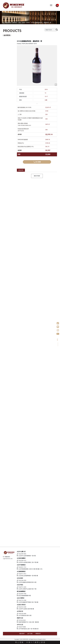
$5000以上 (8, 128)
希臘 (6, 152)
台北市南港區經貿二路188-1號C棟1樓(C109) (30, 569)
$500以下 (8, 99)
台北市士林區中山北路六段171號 (27, 589)
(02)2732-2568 (21, 600)
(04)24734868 (21, 627)
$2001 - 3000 (9, 310)
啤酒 (4, 511)
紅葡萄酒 (14, 23)
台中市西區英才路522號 (24, 615)
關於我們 (22, 634)
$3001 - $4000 (9, 88)
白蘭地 (5, 396)
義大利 (6, 69)
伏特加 (5, 502)
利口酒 (5, 440)
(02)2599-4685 (21, 554)
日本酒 (5, 340)
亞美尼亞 (7, 106)
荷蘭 (6, 312)
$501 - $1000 (9, 47)
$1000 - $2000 (9, 287)
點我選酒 (8, 23)
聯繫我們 (38, 634)
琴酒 (4, 471)
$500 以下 (8, 531)
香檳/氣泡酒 (7, 221)
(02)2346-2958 (21, 580)
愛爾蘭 (6, 285)
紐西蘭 (6, 44)
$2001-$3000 (9, 272)
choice (44, 639)
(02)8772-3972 (21, 574)
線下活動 (30, 634)
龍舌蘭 (5, 328)
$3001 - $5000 (26, 23)
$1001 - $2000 (9, 54)
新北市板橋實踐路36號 (24, 596)
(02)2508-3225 (21, 560)
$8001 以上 (8, 66)
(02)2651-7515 (21, 567)
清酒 (6, 343)
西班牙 (6, 79)
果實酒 (6, 367)
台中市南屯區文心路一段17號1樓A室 (28, 629)
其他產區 (7, 113)
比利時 (6, 302)
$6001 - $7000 (9, 411)
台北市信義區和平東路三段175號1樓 (28, 602)
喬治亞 (6, 96)
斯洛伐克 (7, 529)
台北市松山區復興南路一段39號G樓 (27, 576)
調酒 (4, 526)
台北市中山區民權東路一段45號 (26, 556)
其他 (6, 385)
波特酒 (5, 250)
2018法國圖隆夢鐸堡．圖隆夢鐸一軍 (41, 23)
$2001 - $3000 (9, 56)
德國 (6, 169)
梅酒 (6, 358)
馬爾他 (6, 517)
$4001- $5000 (9, 355)
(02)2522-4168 (21, 607)
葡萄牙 (6, 91)
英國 (6, 443)
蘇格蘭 (6, 290)
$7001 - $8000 (9, 64)
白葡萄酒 (6, 149)
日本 (6, 275)
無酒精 (5, 535)
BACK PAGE (37, 176)
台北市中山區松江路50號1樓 (25, 609)
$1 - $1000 (8, 94)
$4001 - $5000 (9, 126)
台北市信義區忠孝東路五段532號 (27, 582)
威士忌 (5, 259)
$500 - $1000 (9, 160)
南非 (6, 204)
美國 (6, 131)
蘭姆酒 (5, 490)
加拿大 (6, 462)
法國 (19, 23)
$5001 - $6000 (9, 61)
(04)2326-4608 (21, 614)
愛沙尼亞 (7, 522)
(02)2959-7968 (21, 594)
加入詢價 (37, 162)
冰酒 (4, 459)
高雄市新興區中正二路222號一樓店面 (28, 622)
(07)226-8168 (21, 620)
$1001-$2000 (9, 270)
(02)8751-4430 (21, 587)
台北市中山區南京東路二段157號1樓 (28, 562)
